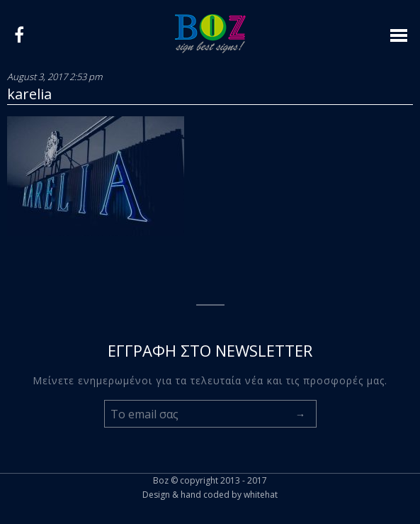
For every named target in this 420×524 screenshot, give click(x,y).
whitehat (261, 495)
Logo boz (210, 34)
